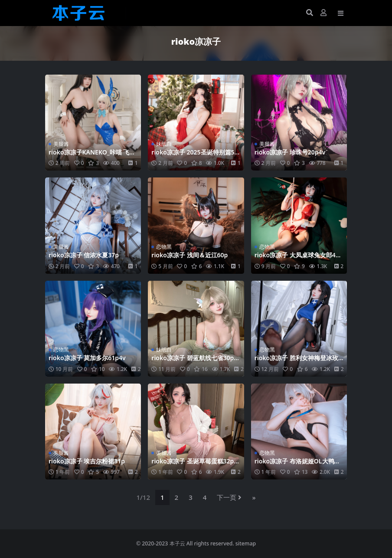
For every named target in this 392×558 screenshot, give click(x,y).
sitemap (246, 543)
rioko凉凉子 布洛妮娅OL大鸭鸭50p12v (297, 465)
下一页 (229, 497)
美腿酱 (61, 144)
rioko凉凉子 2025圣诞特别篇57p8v (194, 156)
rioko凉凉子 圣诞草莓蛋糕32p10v (194, 465)
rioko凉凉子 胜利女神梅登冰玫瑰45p (296, 361)
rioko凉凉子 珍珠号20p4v (290, 152)
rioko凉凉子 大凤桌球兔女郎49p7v (299, 259)
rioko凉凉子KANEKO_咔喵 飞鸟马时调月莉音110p (92, 156)
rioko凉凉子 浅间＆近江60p (189, 255)
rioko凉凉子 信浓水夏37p (84, 255)
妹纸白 (164, 144)
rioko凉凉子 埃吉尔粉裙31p (87, 461)
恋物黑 (164, 247)
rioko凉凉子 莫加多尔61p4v (87, 358)
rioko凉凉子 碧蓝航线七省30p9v (194, 361)
